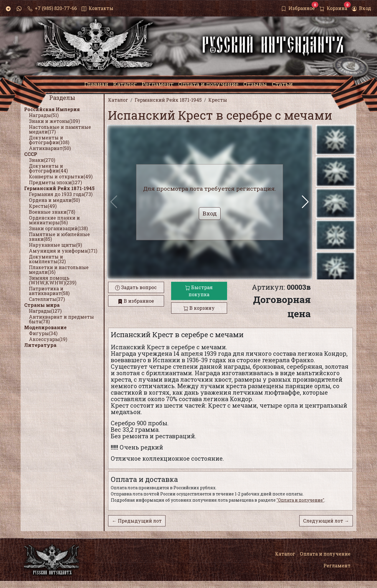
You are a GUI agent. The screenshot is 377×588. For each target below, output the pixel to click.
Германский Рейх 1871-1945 (59, 188)
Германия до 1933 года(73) (61, 194)
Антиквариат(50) (50, 148)
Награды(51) (44, 115)
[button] (305, 202)
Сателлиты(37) (47, 299)
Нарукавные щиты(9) (55, 245)
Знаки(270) (42, 160)
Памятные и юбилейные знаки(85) (59, 237)
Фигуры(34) (43, 333)
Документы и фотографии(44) (48, 168)
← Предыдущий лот (137, 521)
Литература (40, 345)
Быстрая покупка (199, 291)
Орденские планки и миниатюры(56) (54, 220)
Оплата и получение (325, 554)
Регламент (337, 565)
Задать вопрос (136, 287)
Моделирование (45, 327)
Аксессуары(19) (48, 339)
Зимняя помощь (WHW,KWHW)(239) (53, 280)
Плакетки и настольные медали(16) (59, 270)
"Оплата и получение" (300, 500)
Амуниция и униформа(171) (63, 251)
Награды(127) (45, 311)
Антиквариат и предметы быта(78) (61, 319)
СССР (31, 154)
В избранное (136, 301)
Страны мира (42, 305)
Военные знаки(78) (52, 212)
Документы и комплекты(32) (47, 259)
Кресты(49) (43, 206)
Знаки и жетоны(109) (54, 121)
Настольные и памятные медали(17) (60, 129)
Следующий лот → (326, 521)
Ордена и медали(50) (54, 200)
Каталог (285, 554)
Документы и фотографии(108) (49, 140)
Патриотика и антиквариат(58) (49, 291)
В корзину (199, 308)
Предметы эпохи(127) (55, 182)
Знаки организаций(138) (58, 228)
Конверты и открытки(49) (61, 176)
